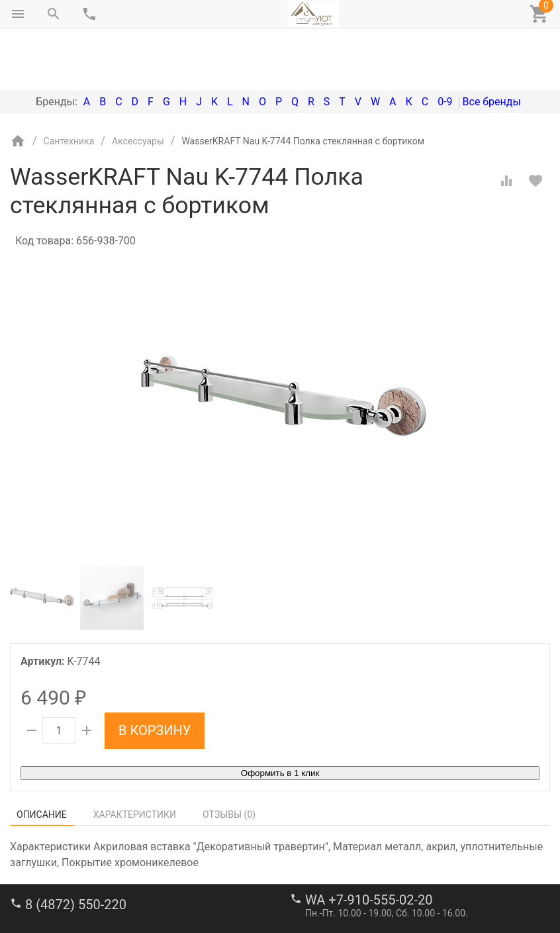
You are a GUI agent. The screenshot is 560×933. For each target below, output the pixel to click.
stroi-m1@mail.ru (61, 890)
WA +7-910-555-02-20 (369, 844)
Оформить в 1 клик (280, 717)
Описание (42, 759)
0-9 (445, 46)
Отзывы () (229, 759)
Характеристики (135, 759)
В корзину (155, 675)
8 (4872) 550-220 (76, 849)
